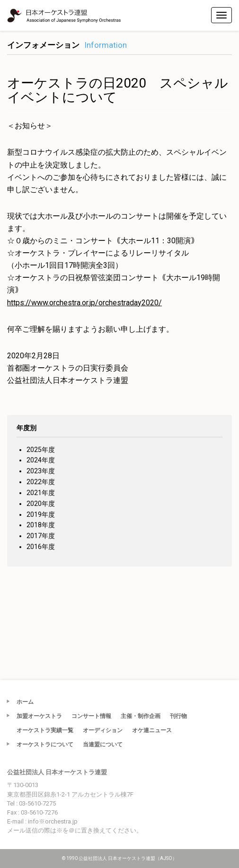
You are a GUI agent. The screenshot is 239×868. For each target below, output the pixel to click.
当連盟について (103, 744)
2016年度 (41, 547)
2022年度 (41, 482)
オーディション (103, 730)
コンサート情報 (91, 716)
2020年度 (41, 504)
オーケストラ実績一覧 (45, 730)
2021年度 (41, 493)
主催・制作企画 (141, 716)
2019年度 (41, 514)
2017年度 (41, 536)
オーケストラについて (45, 744)
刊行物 (178, 716)
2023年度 (41, 471)
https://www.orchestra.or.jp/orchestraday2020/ (84, 303)
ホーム (25, 702)
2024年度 (41, 460)
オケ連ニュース (152, 730)
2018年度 (41, 525)
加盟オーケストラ (39, 716)
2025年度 (41, 450)
